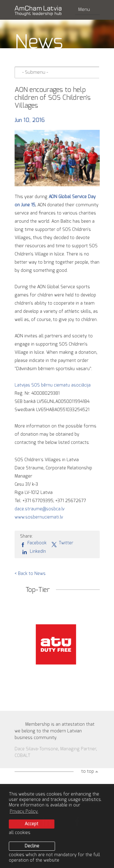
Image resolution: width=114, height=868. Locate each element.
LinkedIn (33, 552)
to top (88, 772)
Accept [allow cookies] (31, 824)
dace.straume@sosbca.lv (40, 509)
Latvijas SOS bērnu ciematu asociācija (53, 385)
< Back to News (30, 574)
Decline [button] (32, 846)
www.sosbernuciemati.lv (39, 517)
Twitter (62, 544)
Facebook (33, 544)
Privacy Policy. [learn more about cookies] (24, 812)
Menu (87, 10)
